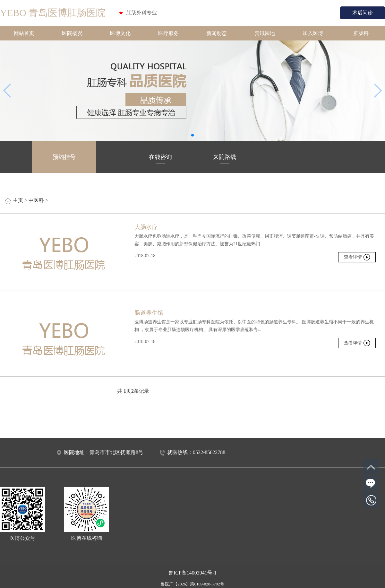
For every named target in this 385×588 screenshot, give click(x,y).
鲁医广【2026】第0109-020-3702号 (192, 584)
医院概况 (72, 33)
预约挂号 (64, 159)
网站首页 (24, 33)
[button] (193, 135)
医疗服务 (168, 33)
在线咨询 (160, 159)
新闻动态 (217, 33)
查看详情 (353, 257)
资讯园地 (265, 33)
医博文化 (120, 33)
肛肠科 (361, 33)
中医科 (36, 200)
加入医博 (313, 33)
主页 (18, 200)
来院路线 (225, 159)
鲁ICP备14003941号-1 (193, 573)
